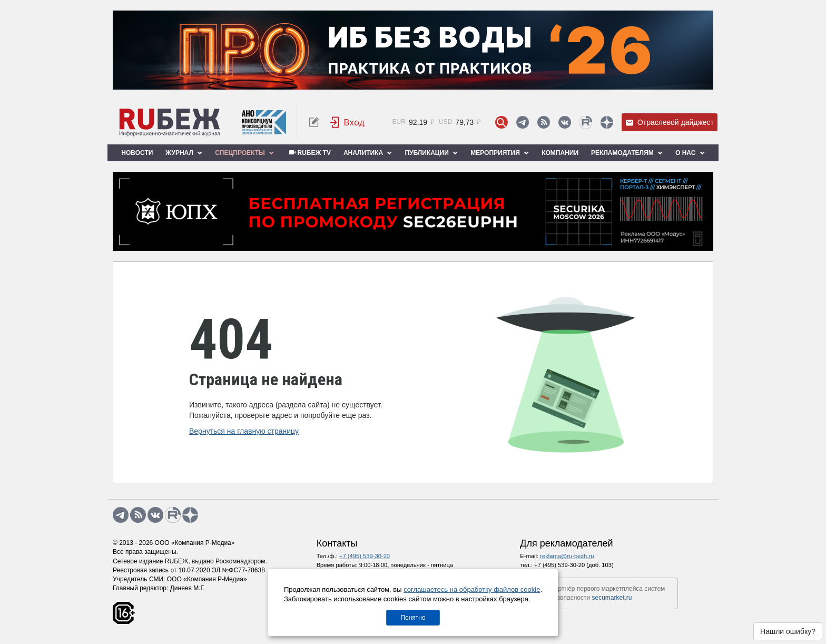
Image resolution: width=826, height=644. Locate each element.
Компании (560, 153)
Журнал (184, 153)
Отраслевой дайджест (670, 123)
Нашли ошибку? (788, 631)
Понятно (413, 618)
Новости (137, 153)
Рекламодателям (627, 153)
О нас (690, 153)
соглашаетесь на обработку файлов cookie (472, 589)
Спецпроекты (244, 153)
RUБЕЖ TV (309, 153)
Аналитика (368, 153)
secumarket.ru (612, 598)
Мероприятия (500, 153)
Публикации (431, 153)
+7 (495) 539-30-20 (365, 556)
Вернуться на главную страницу (244, 431)
